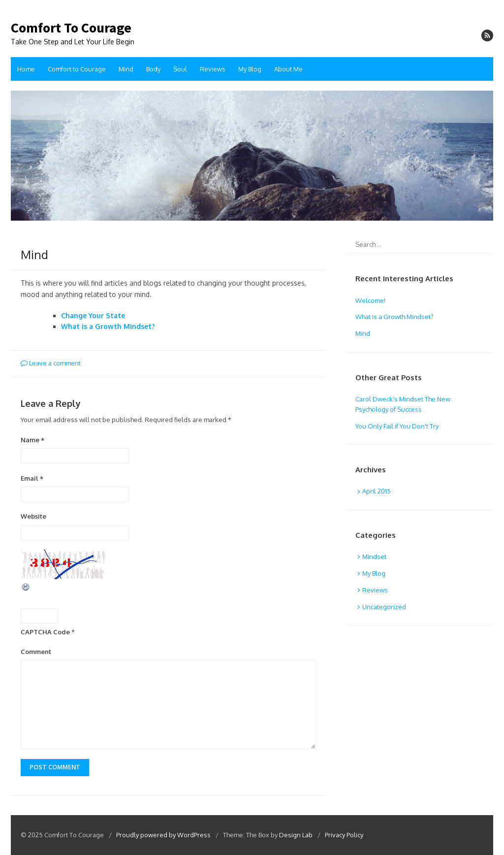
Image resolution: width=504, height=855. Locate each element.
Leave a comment (51, 363)
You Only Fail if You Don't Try (397, 426)
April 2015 (377, 491)
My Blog (250, 69)
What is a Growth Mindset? (108, 326)
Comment (36, 652)
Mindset (374, 557)
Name (32, 440)
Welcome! (370, 300)
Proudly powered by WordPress (163, 835)
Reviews (213, 69)
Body (153, 69)
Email (32, 478)
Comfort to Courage (77, 69)
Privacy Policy (344, 835)
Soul (180, 69)
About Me (288, 69)
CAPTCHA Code (45, 632)
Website (33, 516)
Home (26, 69)
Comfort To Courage (71, 28)
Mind (126, 69)
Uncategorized (384, 607)
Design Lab (296, 835)
